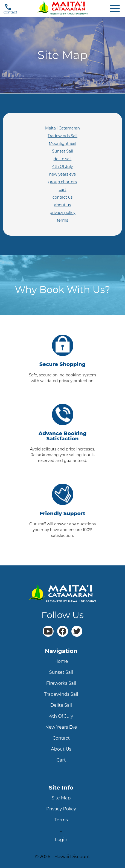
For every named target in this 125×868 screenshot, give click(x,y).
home (61, 661)
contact (61, 738)
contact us (62, 197)
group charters (62, 182)
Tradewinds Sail (62, 136)
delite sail (63, 159)
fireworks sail (61, 683)
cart (63, 190)
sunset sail (61, 672)
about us (63, 205)
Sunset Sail (62, 151)
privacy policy (62, 213)
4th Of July (63, 167)
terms (62, 220)
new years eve (63, 174)
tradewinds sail (61, 694)
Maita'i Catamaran (62, 128)
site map (61, 798)
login (61, 840)
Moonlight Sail (62, 143)
